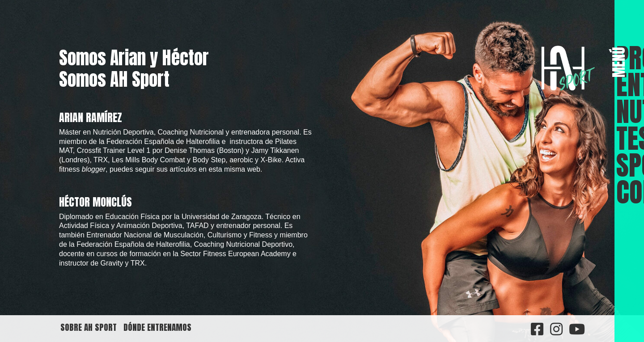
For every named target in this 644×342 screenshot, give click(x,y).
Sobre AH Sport (89, 327)
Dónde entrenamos (157, 327)
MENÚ (619, 62)
